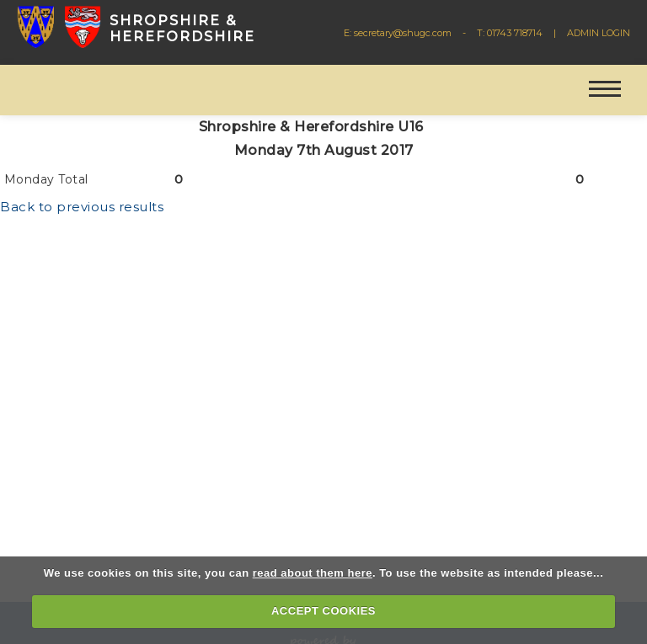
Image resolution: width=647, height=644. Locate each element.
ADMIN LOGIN (599, 33)
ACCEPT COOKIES (323, 611)
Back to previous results (82, 207)
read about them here (313, 573)
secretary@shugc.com (403, 33)
